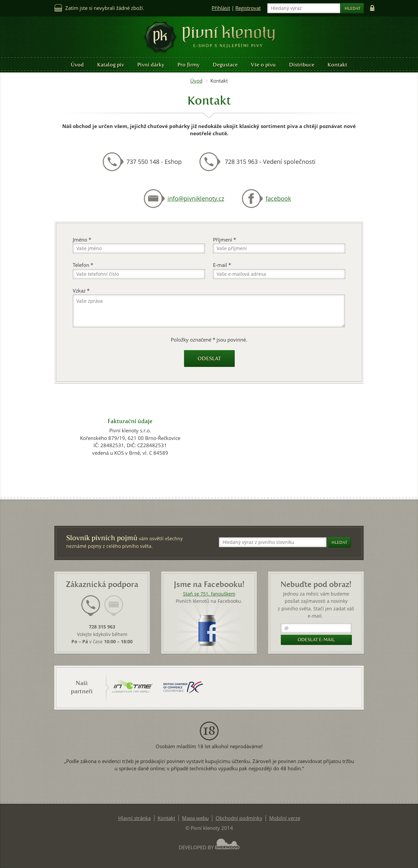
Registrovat (248, 8)
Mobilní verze (285, 818)
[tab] (91, 610)
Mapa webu (195, 818)
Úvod (77, 65)
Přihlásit (221, 8)
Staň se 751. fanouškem (209, 594)
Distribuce (302, 65)
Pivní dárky (151, 65)
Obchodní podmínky (239, 818)
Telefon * (83, 265)
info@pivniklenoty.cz (196, 199)
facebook (278, 199)
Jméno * (82, 240)
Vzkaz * (81, 291)
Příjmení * (224, 240)
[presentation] (91, 606)
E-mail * (222, 265)
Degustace (225, 65)
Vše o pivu (263, 65)
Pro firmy (188, 65)
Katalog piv (111, 65)
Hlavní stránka (134, 818)
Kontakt (337, 65)
